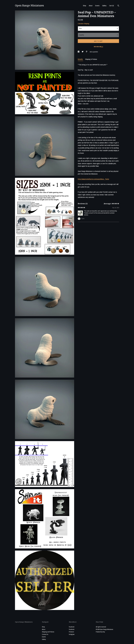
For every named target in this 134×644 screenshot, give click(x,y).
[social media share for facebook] (79, 52)
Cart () (112, 6)
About (91, 6)
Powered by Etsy (100, 632)
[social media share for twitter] (83, 52)
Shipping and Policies (48, 632)
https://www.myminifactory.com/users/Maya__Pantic (93, 179)
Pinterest (71, 632)
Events (97, 6)
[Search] (118, 6)
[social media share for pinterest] (87, 52)
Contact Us (45, 634)
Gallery (104, 6)
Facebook (72, 627)
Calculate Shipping (84, 24)
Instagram (72, 634)
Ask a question (94, 52)
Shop (85, 6)
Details (80, 59)
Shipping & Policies (91, 59)
